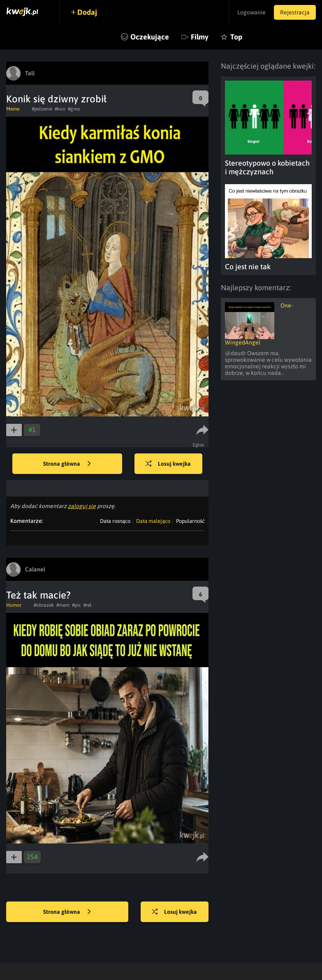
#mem (63, 605)
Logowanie (251, 12)
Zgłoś (198, 445)
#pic (76, 605)
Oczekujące (150, 37)
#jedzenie (42, 109)
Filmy (200, 37)
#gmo (74, 109)
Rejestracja (295, 12)
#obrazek (44, 605)
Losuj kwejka (168, 464)
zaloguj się (82, 506)
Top (236, 37)
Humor (14, 605)
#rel (88, 605)
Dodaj (87, 12)
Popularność (190, 521)
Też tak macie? (38, 595)
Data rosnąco (115, 521)
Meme (13, 109)
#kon (60, 109)
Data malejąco (153, 521)
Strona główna (67, 464)
